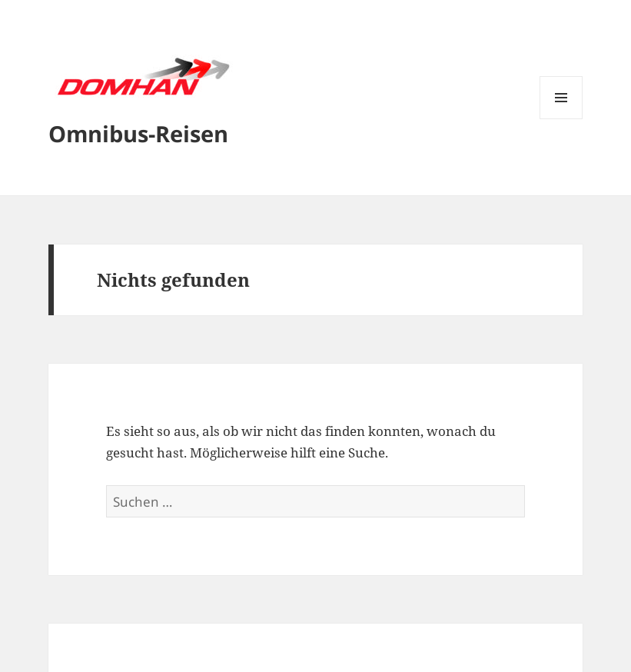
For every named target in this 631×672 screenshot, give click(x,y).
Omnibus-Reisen (138, 133)
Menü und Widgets (561, 119)
